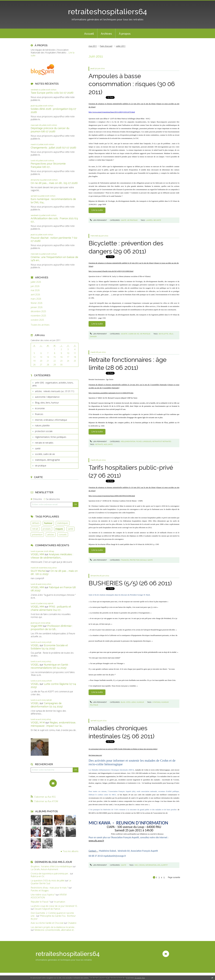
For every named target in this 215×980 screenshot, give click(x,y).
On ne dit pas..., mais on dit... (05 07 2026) (54, 183)
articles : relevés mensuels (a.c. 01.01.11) (55, 391)
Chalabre (72, 923)
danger (93, 337)
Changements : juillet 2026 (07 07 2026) (53, 148)
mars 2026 (36, 299)
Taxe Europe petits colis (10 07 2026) (52, 93)
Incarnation (60, 902)
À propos (125, 34)
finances (39, 414)
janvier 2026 (37, 307)
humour (48, 523)
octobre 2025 (37, 320)
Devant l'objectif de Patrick (47, 909)
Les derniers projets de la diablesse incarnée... (53, 927)
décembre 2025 (38, 311)
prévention (37, 535)
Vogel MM (37, 626)
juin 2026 (35, 286)
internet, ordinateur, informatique (51, 420)
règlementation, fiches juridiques (51, 437)
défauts (36, 523)
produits (47, 529)
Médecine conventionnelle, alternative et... (55, 930)
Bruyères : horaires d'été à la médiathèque (51, 866)
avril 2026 (35, 295)
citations (156, 702)
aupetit (164, 865)
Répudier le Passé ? (40, 902)
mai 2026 (35, 290)
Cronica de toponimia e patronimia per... (50, 874)
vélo (171, 334)
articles (51, 535)
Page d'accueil (106, 46)
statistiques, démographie (47, 460)
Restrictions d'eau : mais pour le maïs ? (49, 888)
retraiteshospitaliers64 (107, 12)
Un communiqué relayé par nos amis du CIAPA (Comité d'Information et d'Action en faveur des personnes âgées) (123, 749)
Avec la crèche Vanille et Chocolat (47, 923)
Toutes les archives (40, 325)
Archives (106, 34)
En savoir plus (140, 978)
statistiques (63, 523)
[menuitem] (89, 33)
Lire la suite (97, 210)
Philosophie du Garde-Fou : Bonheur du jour (53, 917)
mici (136, 865)
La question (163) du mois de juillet (48, 881)
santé (38, 448)
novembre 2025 (38, 316)
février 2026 (37, 303)
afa (159, 865)
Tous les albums (71, 851)
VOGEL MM (37, 554)
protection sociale (44, 431)
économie (40, 408)
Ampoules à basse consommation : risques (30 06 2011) (132, 84)
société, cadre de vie (45, 454)
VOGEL (35, 645)
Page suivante (174, 877)
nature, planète (42, 425)
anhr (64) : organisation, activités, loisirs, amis (53, 384)
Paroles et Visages (40, 890)
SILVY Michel (38, 571)
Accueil (89, 34)
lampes (149, 220)
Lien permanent (98, 220)
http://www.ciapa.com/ (95, 755)
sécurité (157, 220)
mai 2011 (93, 46)
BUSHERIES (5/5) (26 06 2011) (130, 583)
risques (59, 529)
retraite (99, 444)
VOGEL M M (38, 723)
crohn (142, 865)
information (151, 865)
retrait (35, 529)
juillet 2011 (121, 46)
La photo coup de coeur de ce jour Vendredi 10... (54, 906)
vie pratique (41, 466)
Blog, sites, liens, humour (47, 403)
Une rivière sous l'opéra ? (43, 895)
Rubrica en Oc (38, 876)
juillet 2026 (36, 282)
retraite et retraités (44, 443)
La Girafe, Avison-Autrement (44, 869)
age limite (108, 444)
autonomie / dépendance (47, 397)
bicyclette (163, 334)
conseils (63, 535)
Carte (38, 477)
